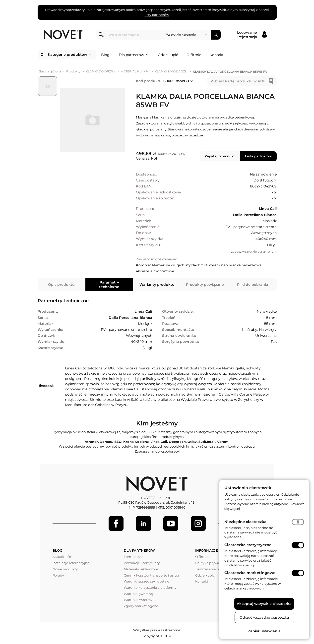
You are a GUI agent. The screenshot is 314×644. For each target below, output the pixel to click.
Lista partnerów (258, 156)
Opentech (177, 442)
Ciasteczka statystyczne (248, 545)
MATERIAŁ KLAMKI (135, 71)
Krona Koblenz (136, 442)
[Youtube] (171, 524)
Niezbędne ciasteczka (245, 522)
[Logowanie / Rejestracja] (252, 35)
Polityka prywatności (212, 563)
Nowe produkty (65, 569)
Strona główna (50, 71)
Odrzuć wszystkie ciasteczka (264, 617)
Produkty (73, 71)
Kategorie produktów (70, 55)
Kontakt (217, 55)
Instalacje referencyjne (71, 563)
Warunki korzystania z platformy (150, 587)
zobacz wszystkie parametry (252, 252)
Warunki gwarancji (139, 594)
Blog (105, 55)
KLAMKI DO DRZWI (100, 71)
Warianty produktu (157, 285)
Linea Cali (159, 442)
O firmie (194, 55)
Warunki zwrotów (138, 600)
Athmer (91, 442)
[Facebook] (116, 524)
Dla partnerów (134, 55)
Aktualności (62, 557)
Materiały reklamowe (141, 569)
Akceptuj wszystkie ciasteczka (264, 604)
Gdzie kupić (168, 55)
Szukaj (216, 35)
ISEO (118, 442)
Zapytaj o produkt (220, 156)
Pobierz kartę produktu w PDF (238, 81)
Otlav (192, 442)
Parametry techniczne (109, 285)
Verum (223, 442)
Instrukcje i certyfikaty (142, 563)
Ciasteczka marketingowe (250, 573)
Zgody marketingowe (141, 606)
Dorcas (106, 442)
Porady (58, 575)
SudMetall (207, 442)
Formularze (133, 557)
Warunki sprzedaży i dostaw (146, 581)
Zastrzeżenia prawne (212, 569)
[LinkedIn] (143, 524)
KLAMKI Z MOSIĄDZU (171, 71)
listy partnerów (157, 15)
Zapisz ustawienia (264, 631)
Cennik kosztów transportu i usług (151, 575)
